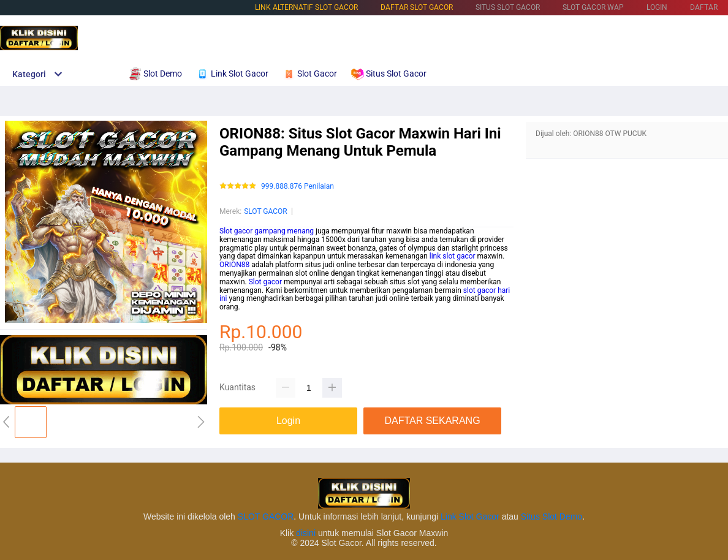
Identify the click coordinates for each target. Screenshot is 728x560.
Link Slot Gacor (470, 516)
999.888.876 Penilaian (298, 187)
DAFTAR (704, 7)
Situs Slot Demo (552, 516)
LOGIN (657, 7)
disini (306, 533)
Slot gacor (265, 282)
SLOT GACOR (266, 211)
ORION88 (234, 265)
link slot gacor (453, 256)
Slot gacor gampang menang (267, 231)
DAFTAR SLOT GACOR (417, 7)
